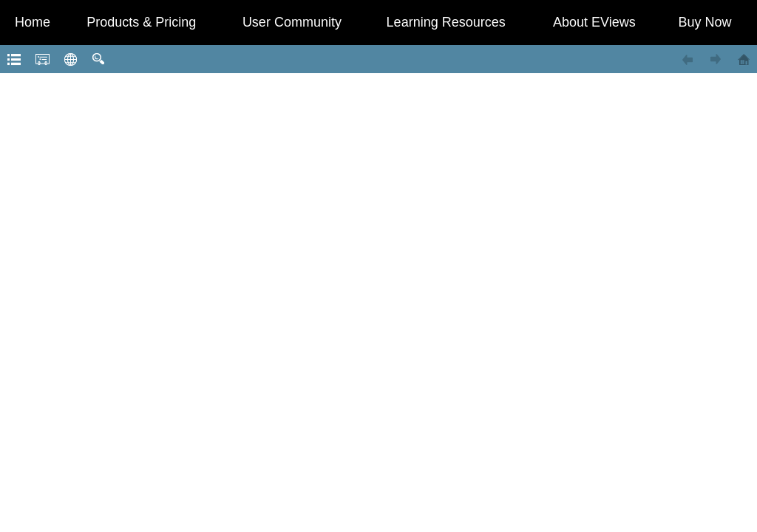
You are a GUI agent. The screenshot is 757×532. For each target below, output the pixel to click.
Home (33, 22)
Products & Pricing (141, 22)
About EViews (594, 22)
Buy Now (705, 22)
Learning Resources (446, 22)
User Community (292, 22)
